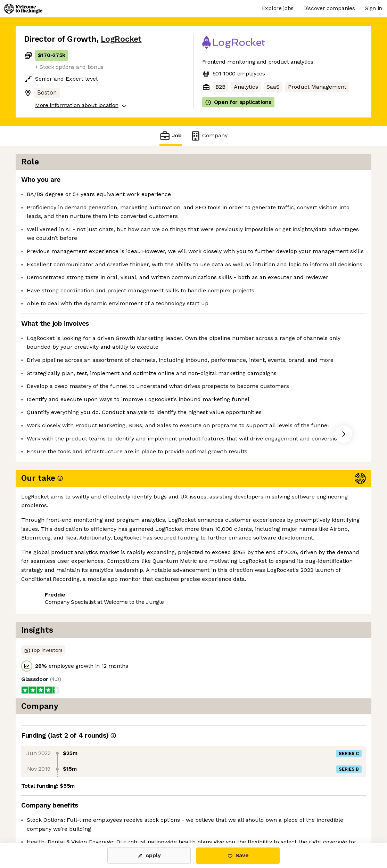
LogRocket (121, 39)
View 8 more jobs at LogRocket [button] (114, 657)
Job (171, 136)
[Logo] (23, 9)
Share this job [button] (43, 657)
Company (209, 136)
